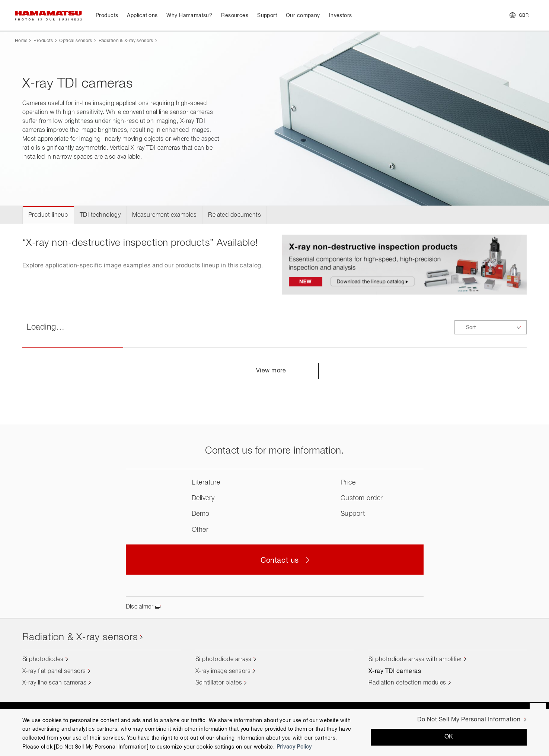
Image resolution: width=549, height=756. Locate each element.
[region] (274, 732)
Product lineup (48, 215)
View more (274, 371)
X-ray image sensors (223, 671)
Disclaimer (140, 607)
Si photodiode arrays (224, 660)
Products (43, 41)
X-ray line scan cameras (54, 683)
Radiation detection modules (407, 683)
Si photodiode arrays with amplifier (415, 660)
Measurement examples (164, 215)
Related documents (234, 215)
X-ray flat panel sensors (54, 671)
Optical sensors (76, 41)
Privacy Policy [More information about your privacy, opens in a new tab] (294, 747)
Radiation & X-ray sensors (126, 41)
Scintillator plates (219, 683)
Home (21, 41)
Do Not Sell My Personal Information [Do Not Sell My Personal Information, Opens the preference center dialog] (469, 720)
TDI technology (100, 215)
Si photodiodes (43, 660)
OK (449, 737)
